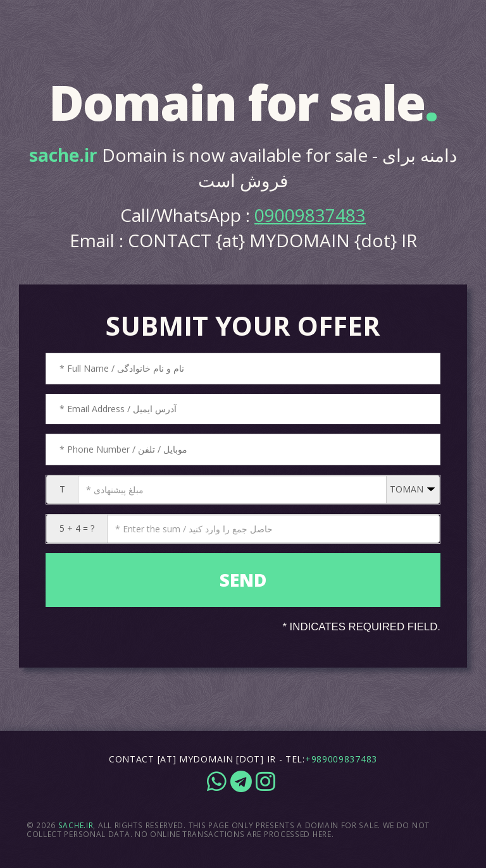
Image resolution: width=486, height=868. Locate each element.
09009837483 (310, 215)
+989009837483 (341, 759)
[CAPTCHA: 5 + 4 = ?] (273, 529)
